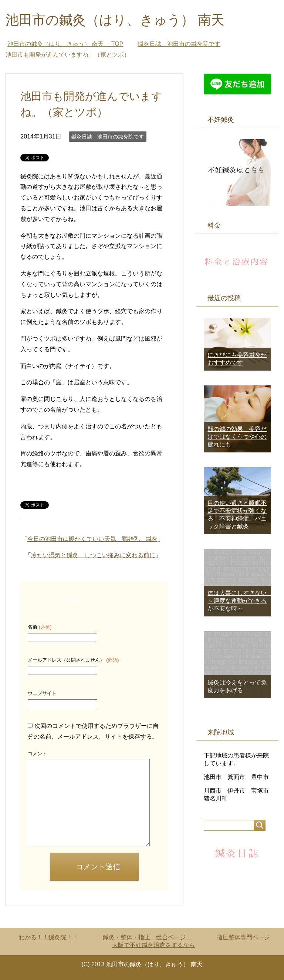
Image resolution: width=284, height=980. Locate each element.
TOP (65, 44)
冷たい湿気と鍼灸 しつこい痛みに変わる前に (93, 555)
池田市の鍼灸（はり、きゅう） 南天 (122, 20)
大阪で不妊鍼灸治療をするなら (153, 945)
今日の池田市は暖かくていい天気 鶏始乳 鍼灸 (92, 539)
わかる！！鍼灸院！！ (48, 937)
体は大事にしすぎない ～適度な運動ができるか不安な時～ (240, 601)
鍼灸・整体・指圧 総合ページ (147, 937)
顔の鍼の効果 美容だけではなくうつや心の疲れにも (237, 437)
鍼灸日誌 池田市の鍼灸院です (108, 137)
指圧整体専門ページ (243, 937)
